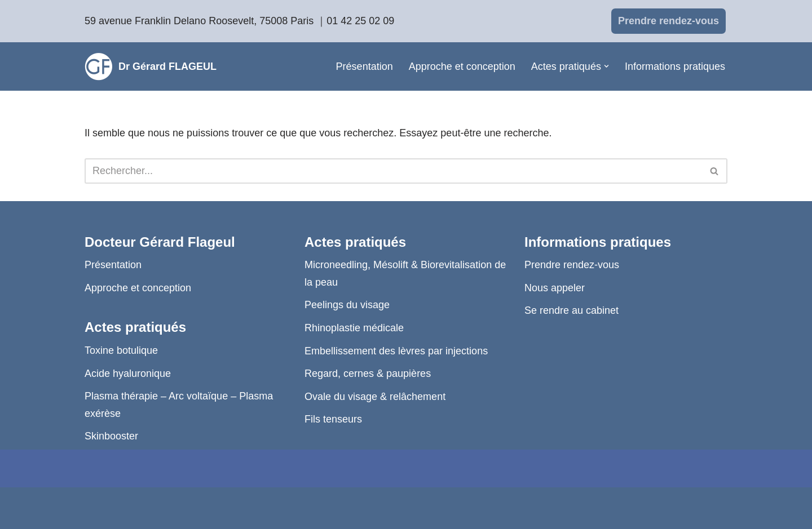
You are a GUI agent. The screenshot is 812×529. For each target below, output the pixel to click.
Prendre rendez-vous (668, 21)
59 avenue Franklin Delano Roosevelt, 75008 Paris (199, 21)
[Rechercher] (393, 171)
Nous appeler (555, 288)
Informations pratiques (675, 66)
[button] (606, 66)
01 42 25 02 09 (360, 21)
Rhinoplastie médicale (354, 328)
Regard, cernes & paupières (368, 374)
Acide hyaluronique (128, 374)
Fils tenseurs (333, 419)
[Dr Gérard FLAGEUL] (151, 66)
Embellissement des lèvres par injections (396, 351)
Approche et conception (462, 66)
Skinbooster (111, 436)
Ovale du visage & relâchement (375, 397)
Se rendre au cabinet (572, 310)
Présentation (365, 66)
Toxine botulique (121, 350)
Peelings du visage (347, 305)
